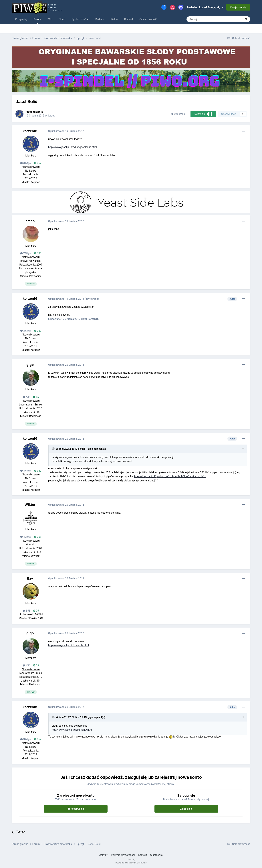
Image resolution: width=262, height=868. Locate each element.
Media (99, 19)
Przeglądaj (21, 19)
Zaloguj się (186, 809)
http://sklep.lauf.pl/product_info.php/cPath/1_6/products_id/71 (170, 476)
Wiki (50, 19)
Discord (129, 19)
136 (38, 253)
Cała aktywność (148, 19)
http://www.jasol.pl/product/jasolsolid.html (73, 147)
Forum (37, 21)
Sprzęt (51, 116)
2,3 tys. (26, 253)
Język (104, 855)
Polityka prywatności (123, 855)
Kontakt (142, 855)
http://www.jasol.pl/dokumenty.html (69, 645)
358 (26, 611)
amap (30, 221)
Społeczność (80, 19)
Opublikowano (66, 131)
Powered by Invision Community (131, 863)
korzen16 (38, 112)
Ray (30, 578)
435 (26, 397)
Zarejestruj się (238, 7)
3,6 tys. (26, 163)
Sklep (62, 19)
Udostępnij (178, 114)
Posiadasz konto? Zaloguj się (205, 7)
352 (38, 163)
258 (38, 537)
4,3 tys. (26, 537)
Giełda (114, 19)
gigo (30, 365)
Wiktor (30, 505)
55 (36, 397)
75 (36, 611)
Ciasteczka (156, 855)
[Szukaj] (206, 19)
